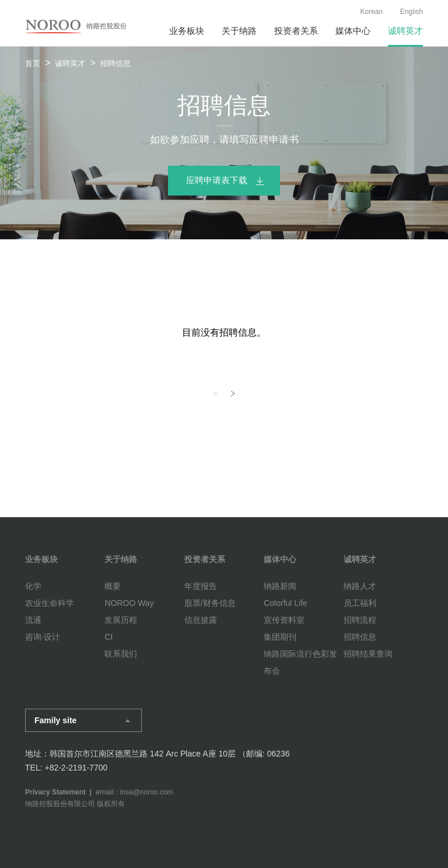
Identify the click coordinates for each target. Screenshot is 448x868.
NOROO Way (129, 603)
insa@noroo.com (147, 792)
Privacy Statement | (60, 792)
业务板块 (187, 31)
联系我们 (121, 654)
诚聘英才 (405, 31)
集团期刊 (280, 637)
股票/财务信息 (210, 603)
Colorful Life (286, 603)
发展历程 (121, 620)
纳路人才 (360, 586)
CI (108, 637)
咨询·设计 (43, 637)
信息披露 (201, 620)
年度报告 (201, 586)
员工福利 (360, 603)
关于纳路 (239, 31)
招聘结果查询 (368, 654)
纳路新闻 (280, 586)
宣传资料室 (284, 620)
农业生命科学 (50, 603)
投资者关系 (296, 31)
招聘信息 (360, 637)
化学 (33, 586)
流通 (33, 620)
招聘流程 (360, 620)
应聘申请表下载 (217, 180)
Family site (55, 720)
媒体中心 (353, 31)
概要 (113, 586)
